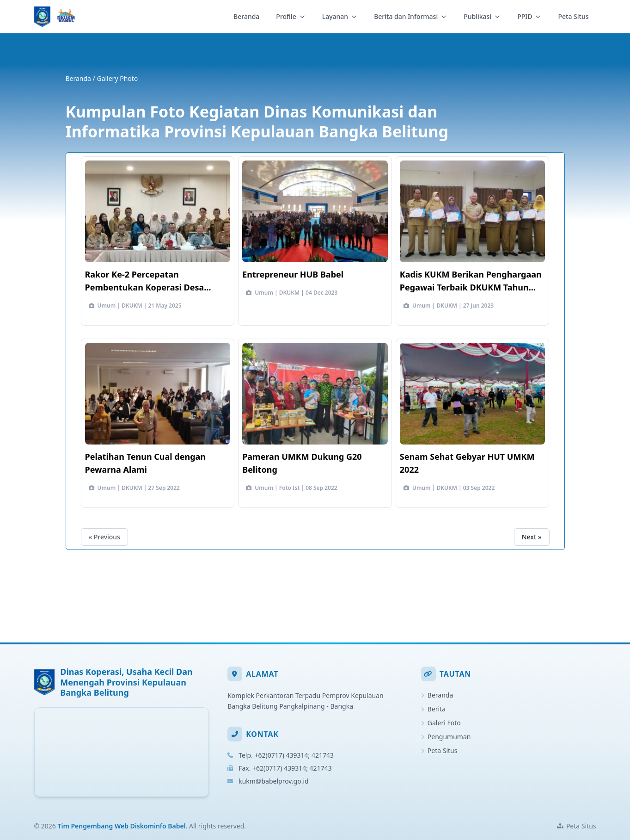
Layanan (340, 16)
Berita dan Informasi (410, 16)
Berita (433, 709)
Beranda (246, 16)
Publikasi (482, 16)
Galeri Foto (441, 723)
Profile (291, 16)
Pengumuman (446, 737)
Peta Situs (573, 16)
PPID (529, 16)
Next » (532, 537)
